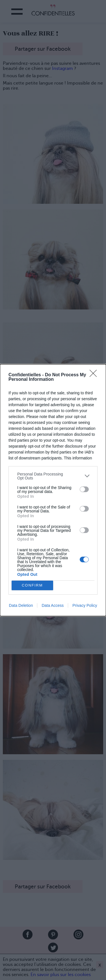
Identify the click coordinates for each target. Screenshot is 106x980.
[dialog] (53, 490)
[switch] (84, 489)
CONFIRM (32, 585)
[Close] (95, 375)
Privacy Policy (85, 605)
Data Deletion (21, 605)
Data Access (53, 605)
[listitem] (53, 476)
